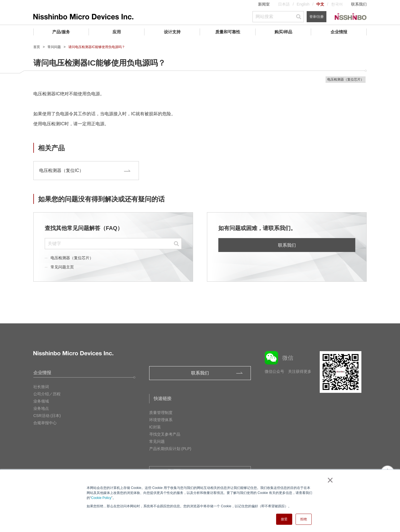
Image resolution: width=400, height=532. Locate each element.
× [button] (329, 480)
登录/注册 (317, 17)
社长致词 (41, 387)
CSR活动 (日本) (47, 416)
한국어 (337, 4)
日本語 (284, 4)
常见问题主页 (62, 267)
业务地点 (41, 408)
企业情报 (339, 32)
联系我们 (359, 4)
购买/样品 (283, 32)
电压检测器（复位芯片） (72, 258)
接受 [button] (284, 519)
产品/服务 (61, 32)
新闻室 (264, 4)
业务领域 (41, 401)
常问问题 (54, 47)
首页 (37, 47)
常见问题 (157, 441)
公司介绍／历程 (47, 394)
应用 (117, 32)
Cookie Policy (101, 498)
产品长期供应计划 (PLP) (170, 449)
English (303, 4)
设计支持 (172, 32)
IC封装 (155, 427)
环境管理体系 (161, 420)
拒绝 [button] (304, 519)
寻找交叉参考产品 (165, 434)
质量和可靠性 (228, 32)
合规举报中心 (45, 423)
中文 (320, 4)
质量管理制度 (161, 413)
